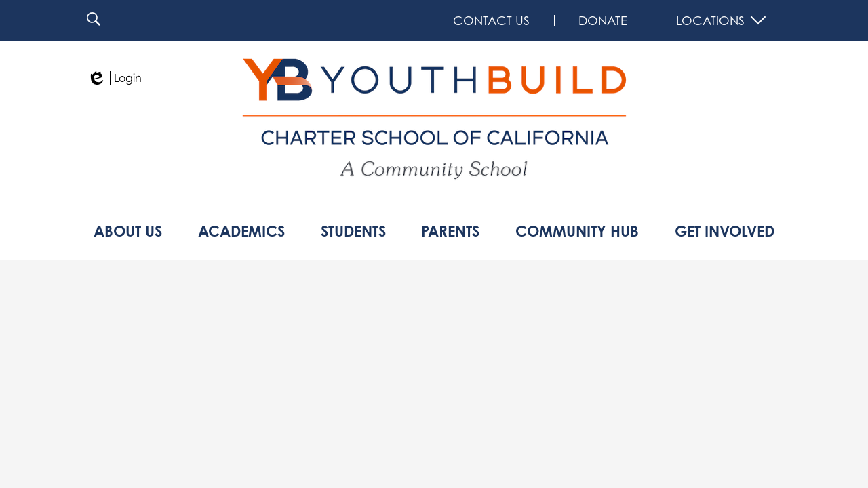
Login (114, 78)
